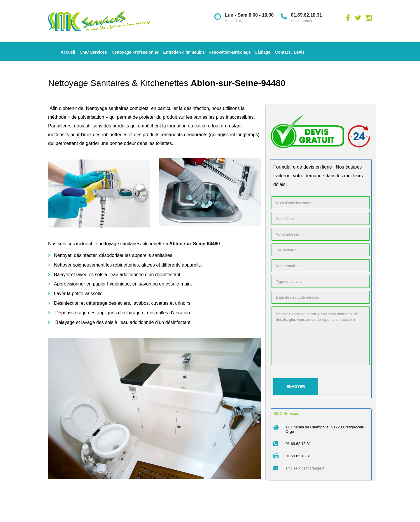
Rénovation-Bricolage (230, 52)
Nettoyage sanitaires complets (117, 108)
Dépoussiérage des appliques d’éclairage (98, 313)
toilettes (164, 143)
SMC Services (93, 52)
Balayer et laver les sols (79, 275)
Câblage (262, 52)
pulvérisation (91, 117)
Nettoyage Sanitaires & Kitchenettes (119, 83)
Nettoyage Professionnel (135, 52)
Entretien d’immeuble (184, 52)
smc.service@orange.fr (305, 468)
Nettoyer (63, 255)
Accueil (68, 52)
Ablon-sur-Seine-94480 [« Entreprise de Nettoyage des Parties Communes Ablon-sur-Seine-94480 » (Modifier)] (238, 83)
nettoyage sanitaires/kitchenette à (133, 244)
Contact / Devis (290, 52)
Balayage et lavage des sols (84, 322)
